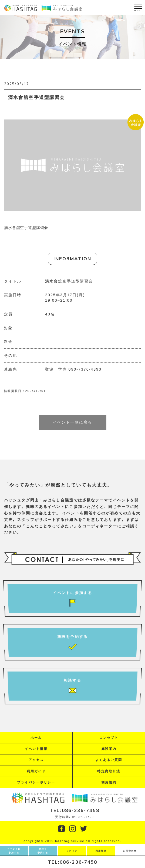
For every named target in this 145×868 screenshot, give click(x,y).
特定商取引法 (109, 771)
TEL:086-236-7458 (73, 862)
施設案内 (109, 749)
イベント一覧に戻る (72, 422)
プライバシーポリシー (36, 782)
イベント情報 (36, 749)
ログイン (72, 851)
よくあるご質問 (109, 760)
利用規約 (109, 782)
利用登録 (101, 851)
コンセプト (109, 738)
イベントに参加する (14, 851)
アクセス (36, 760)
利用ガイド (36, 771)
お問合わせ (130, 851)
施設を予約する (43, 851)
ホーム (36, 738)
